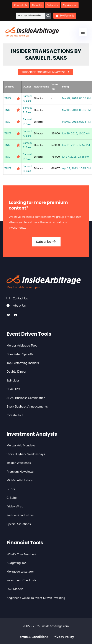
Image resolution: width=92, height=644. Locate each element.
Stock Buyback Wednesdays (26, 454)
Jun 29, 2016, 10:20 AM (76, 134)
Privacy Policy (63, 637)
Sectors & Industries (20, 515)
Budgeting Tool (17, 563)
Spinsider (13, 381)
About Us (19, 306)
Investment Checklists (21, 580)
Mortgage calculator (20, 572)
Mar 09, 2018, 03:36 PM (76, 98)
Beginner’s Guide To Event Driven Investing (36, 598)
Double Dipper (16, 372)
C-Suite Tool (15, 415)
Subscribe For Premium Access (45, 72)
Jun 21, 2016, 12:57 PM (76, 145)
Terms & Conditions (33, 637)
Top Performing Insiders (23, 363)
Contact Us (20, 298)
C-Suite (12, 498)
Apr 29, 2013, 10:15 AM (76, 168)
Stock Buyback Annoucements (27, 407)
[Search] (48, 16)
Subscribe (46, 242)
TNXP (8, 98)
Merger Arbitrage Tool (22, 346)
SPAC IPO (13, 389)
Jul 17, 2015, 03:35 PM (76, 157)
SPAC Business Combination (26, 398)
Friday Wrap (15, 506)
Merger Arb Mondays (21, 445)
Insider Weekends (19, 463)
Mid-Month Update (20, 480)
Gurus (11, 489)
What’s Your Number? (21, 554)
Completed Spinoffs (20, 354)
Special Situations (19, 524)
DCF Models (15, 589)
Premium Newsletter (21, 472)
